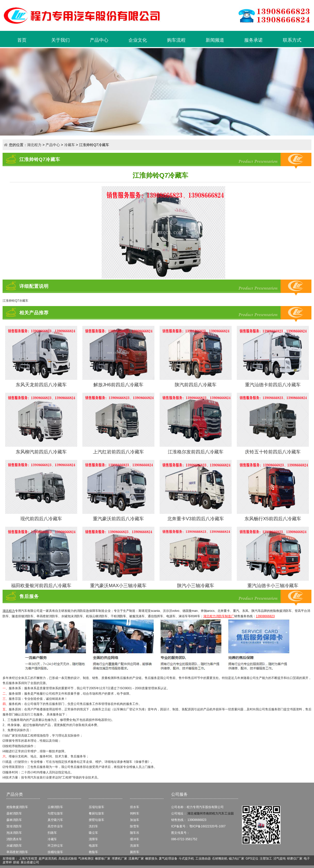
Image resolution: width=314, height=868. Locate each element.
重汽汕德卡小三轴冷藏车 (273, 586)
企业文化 (138, 40)
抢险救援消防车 (17, 807)
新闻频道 (215, 40)
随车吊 (135, 833)
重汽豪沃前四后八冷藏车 (118, 519)
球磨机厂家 (119, 858)
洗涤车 (135, 846)
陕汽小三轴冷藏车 (196, 586)
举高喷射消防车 (17, 852)
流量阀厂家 (136, 858)
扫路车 (52, 833)
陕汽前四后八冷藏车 (196, 385)
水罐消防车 (14, 846)
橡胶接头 (151, 858)
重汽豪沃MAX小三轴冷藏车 (118, 586)
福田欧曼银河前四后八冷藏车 (41, 586)
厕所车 (135, 852)
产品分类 (15, 794)
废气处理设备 (168, 858)
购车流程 (176, 40)
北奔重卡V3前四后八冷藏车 (196, 519)
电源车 (93, 846)
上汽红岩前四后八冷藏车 (118, 452)
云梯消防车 (55, 807)
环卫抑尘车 (55, 846)
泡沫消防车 (14, 833)
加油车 (135, 820)
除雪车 (135, 826)
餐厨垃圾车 (97, 813)
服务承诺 (254, 40)
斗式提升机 (186, 858)
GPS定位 (252, 858)
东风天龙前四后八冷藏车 (41, 385)
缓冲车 (135, 839)
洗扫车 (93, 826)
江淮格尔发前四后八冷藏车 (196, 452)
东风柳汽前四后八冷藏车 (41, 452)
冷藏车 (69, 145)
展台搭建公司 (30, 862)
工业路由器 (203, 858)
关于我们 (60, 40)
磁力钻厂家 (237, 858)
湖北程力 (34, 145)
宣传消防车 (14, 826)
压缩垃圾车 (97, 807)
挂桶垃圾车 (55, 852)
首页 (22, 40)
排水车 (135, 807)
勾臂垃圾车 (55, 813)
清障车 (93, 839)
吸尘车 (93, 833)
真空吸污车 (55, 820)
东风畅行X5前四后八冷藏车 (273, 519)
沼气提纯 (280, 858)
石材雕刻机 (220, 858)
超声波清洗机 (48, 858)
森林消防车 (14, 820)
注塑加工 (266, 858)
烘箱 (16, 862)
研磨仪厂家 (295, 858)
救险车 (93, 852)
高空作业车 (55, 826)
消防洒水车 (14, 839)
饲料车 (135, 813)
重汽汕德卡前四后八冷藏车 (273, 385)
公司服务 (179, 794)
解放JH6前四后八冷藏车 (118, 385)
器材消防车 (14, 813)
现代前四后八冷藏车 (41, 519)
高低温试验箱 (68, 858)
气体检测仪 (86, 858)
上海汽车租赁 (28, 858)
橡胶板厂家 (103, 858)
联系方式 (292, 40)
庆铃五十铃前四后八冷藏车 (273, 452)
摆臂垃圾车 (97, 820)
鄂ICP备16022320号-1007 (207, 826)
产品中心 (99, 40)
